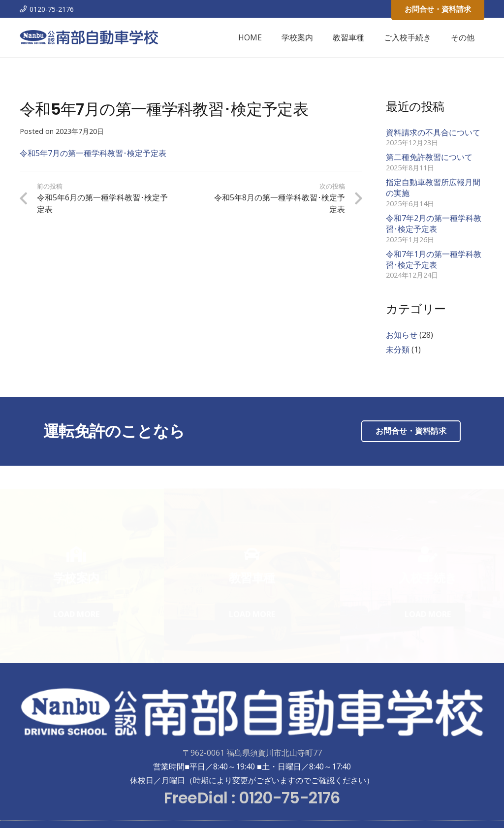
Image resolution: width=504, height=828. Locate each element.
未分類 (398, 350)
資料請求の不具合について (433, 132)
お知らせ (402, 335)
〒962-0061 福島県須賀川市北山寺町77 (252, 753)
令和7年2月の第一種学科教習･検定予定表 (434, 223)
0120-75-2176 (289, 798)
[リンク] (89, 37)
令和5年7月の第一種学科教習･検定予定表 (93, 153)
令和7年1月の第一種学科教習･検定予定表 (434, 259)
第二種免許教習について (429, 157)
